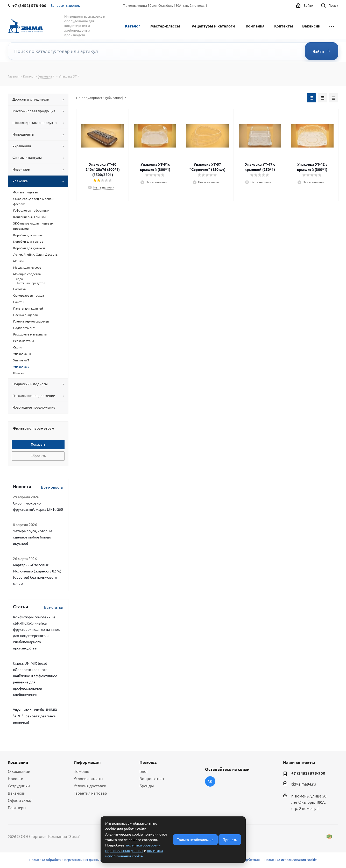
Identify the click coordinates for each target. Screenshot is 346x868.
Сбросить (38, 456)
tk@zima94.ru (304, 784)
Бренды (147, 786)
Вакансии (311, 26)
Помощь (81, 771)
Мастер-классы (165, 26)
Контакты (284, 26)
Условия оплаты (88, 778)
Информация (87, 762)
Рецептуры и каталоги (213, 26)
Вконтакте (210, 781)
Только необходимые (195, 839)
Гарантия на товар (90, 793)
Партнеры (17, 807)
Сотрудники (19, 786)
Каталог (133, 26)
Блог (144, 771)
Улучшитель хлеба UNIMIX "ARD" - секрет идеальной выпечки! (35, 716)
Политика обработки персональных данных (65, 860)
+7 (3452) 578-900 (308, 773)
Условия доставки (90, 786)
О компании (19, 771)
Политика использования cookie (291, 860)
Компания (255, 26)
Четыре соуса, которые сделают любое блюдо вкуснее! (33, 537)
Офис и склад (20, 800)
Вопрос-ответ (152, 778)
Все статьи (54, 607)
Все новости (52, 487)
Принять (230, 839)
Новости (16, 778)
